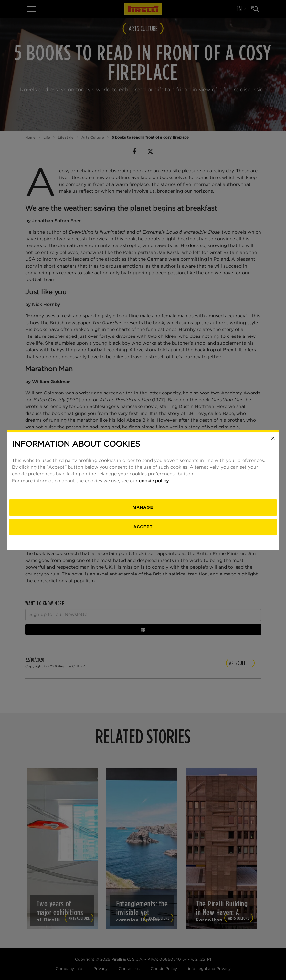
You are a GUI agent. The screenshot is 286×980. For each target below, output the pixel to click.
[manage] (143, 508)
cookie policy (154, 481)
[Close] (273, 438)
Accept (143, 527)
